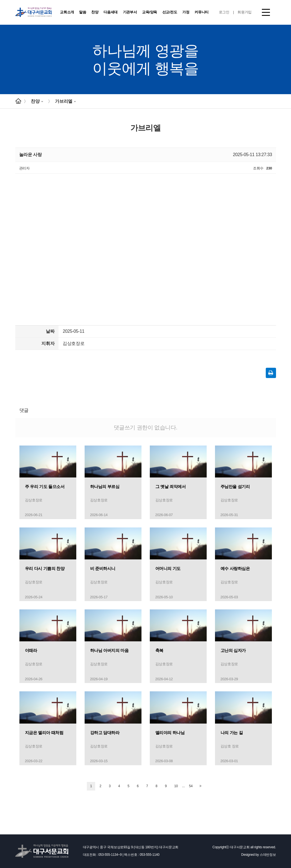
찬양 (95, 12)
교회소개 (67, 12)
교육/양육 (150, 12)
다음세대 (111, 12)
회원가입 (245, 12)
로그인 (224, 12)
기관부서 (130, 12)
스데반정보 (268, 855)
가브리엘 (65, 101)
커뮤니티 (202, 12)
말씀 (83, 12)
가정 (186, 12)
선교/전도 (170, 12)
